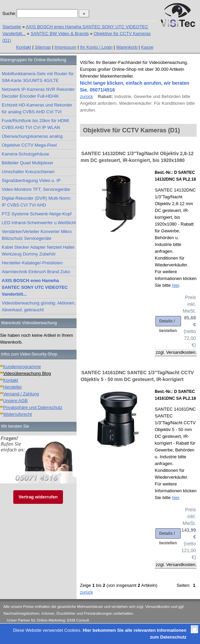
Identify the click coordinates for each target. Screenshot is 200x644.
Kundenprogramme (22, 367)
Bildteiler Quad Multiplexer (28, 163)
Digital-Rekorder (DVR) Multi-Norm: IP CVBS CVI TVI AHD (36, 202)
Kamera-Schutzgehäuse (25, 154)
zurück (86, 96)
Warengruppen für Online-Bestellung (33, 60)
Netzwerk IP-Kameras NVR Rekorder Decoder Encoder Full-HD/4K (38, 93)
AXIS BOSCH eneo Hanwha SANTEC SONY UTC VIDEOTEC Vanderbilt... (35, 287)
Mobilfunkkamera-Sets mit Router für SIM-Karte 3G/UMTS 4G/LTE (38, 77)
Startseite (12, 27)
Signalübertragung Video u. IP (31, 180)
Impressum (65, 47)
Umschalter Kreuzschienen (28, 172)
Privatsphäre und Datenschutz (33, 407)
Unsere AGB (15, 401)
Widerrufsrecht (18, 414)
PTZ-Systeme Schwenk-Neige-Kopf (37, 214)
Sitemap (43, 47)
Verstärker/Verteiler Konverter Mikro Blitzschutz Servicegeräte (37, 235)
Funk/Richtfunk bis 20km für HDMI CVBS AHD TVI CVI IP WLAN (35, 124)
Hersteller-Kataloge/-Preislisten (32, 263)
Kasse (147, 47)
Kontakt (23, 47)
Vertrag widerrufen (38, 497)
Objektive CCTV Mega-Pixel (29, 145)
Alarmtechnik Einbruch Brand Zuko (36, 272)
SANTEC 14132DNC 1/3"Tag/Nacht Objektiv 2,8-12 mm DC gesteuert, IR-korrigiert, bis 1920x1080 (137, 157)
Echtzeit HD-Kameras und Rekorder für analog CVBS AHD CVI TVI (37, 108)
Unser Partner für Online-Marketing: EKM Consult (48, 620)
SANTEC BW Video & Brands (60, 34)
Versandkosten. (181, 352)
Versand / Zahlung (21, 394)
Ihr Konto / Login (96, 47)
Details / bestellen (168, 323)
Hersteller (13, 387)
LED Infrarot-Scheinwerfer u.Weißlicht (39, 223)
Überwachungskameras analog (32, 136)
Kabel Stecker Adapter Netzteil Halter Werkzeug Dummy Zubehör (38, 251)
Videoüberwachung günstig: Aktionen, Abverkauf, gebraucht (39, 306)
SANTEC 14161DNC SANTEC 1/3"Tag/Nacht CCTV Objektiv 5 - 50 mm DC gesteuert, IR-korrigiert (137, 376)
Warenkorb (127, 47)
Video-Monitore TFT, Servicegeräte (36, 189)
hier (176, 285)
